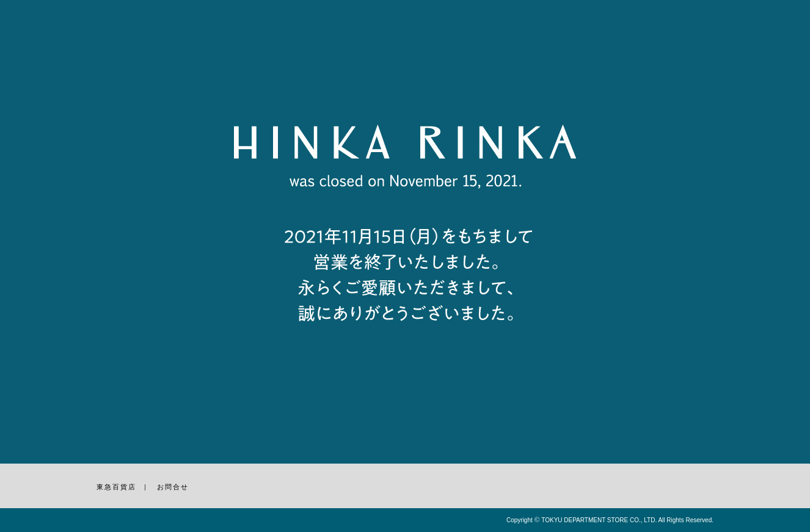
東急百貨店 (116, 487)
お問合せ (173, 487)
